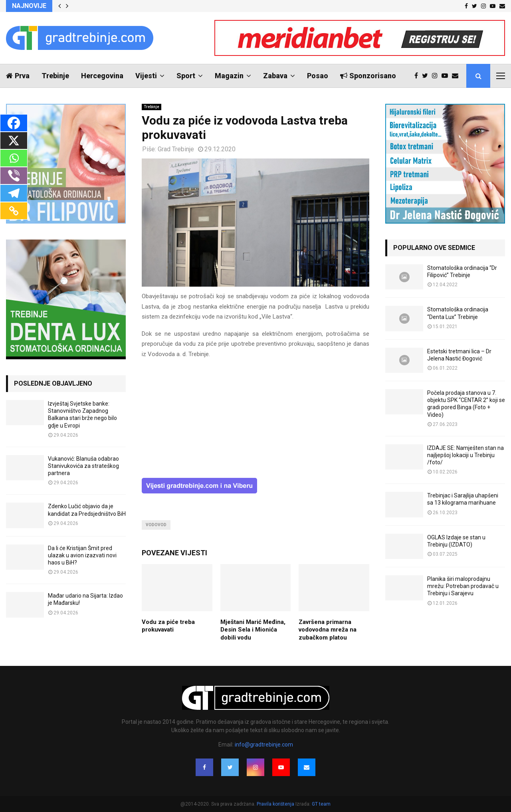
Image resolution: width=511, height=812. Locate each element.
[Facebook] (14, 123)
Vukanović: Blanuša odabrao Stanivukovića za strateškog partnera (83, 466)
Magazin (229, 76)
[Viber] (14, 176)
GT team (321, 804)
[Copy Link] (14, 211)
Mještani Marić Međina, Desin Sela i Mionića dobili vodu (253, 630)
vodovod (156, 525)
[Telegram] (14, 193)
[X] (14, 141)
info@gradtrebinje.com (264, 745)
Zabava (275, 76)
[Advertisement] (255, 422)
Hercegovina (102, 76)
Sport (186, 76)
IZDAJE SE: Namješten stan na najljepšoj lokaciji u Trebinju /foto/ (465, 455)
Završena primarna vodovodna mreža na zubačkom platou (328, 630)
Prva (18, 76)
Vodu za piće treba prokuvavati (168, 626)
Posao (318, 76)
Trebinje (55, 76)
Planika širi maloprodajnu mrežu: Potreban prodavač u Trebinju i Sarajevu (463, 586)
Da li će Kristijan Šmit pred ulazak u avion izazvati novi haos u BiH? (82, 555)
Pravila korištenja (276, 804)
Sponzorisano (368, 76)
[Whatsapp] (14, 158)
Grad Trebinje (176, 149)
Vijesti (146, 76)
